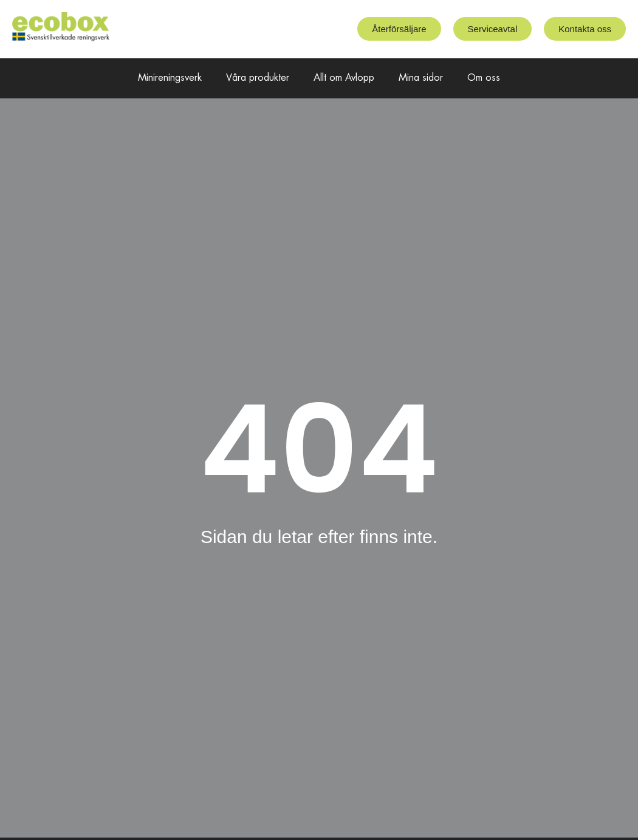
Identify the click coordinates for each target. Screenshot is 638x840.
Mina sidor (421, 78)
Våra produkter (258, 78)
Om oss (484, 78)
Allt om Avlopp (344, 78)
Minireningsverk (170, 78)
